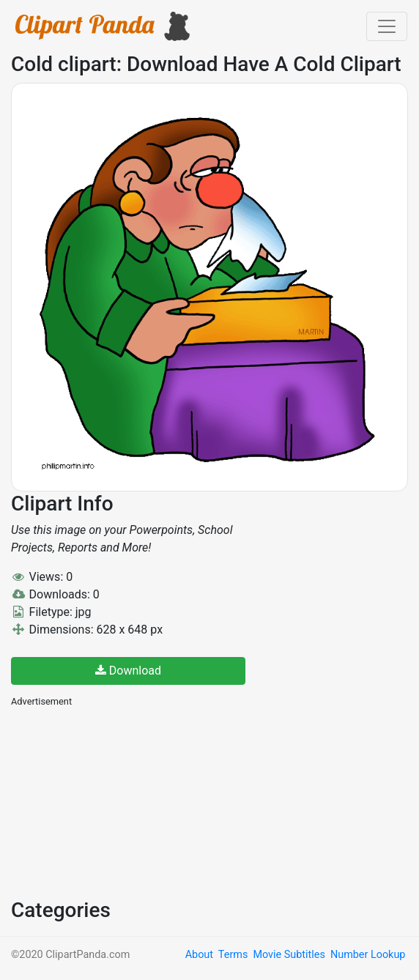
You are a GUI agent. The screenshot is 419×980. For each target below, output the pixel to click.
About (199, 955)
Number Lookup (368, 955)
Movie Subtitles (289, 955)
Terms (233, 955)
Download (128, 671)
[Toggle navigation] (387, 26)
